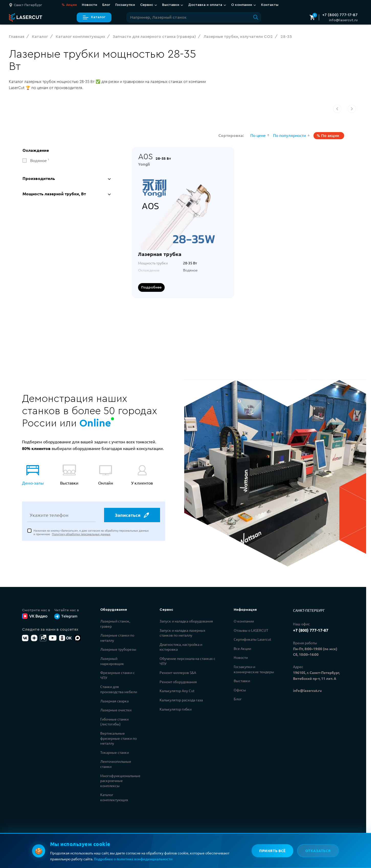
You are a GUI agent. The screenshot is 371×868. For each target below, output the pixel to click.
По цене (258, 135)
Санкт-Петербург (309, 610)
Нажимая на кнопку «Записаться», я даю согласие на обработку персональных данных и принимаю (91, 533)
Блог (106, 5)
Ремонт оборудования (178, 682)
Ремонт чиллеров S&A (178, 672)
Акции (69, 5)
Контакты (270, 5)
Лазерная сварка (114, 701)
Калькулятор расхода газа (181, 700)
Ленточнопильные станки (116, 764)
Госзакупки (125, 5)
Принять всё (272, 851)
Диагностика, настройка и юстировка (181, 647)
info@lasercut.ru (343, 20)
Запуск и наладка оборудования (186, 621)
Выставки (173, 5)
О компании (244, 5)
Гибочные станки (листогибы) (114, 722)
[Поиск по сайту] (194, 17)
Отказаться (318, 851)
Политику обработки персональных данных (81, 535)
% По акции (328, 136)
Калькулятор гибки (176, 709)
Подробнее (151, 287)
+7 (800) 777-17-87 (340, 15)
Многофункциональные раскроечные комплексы (120, 781)
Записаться (132, 516)
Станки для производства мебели (119, 689)
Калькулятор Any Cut (177, 691)
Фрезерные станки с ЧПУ (117, 675)
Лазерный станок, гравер (115, 624)
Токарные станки (115, 752)
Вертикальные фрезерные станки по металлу (119, 738)
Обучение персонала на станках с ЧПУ (187, 661)
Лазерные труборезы (118, 649)
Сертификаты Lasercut (252, 639)
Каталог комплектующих (114, 797)
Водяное (40, 160)
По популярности (290, 135)
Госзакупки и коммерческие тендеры (254, 669)
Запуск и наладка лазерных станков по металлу (182, 633)
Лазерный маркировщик (112, 661)
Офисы (240, 690)
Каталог (94, 17)
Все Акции (242, 648)
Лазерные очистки (116, 710)
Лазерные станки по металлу (117, 638)
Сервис (149, 5)
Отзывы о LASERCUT (251, 630)
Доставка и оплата (207, 5)
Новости (89, 5)
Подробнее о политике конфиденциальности (133, 859)
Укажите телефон (49, 516)
